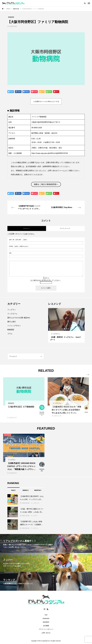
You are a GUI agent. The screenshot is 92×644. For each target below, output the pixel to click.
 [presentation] (88, 375)
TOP (46, 615)
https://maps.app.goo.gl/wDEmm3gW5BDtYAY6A (50, 153)
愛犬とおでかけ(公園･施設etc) (19, 318)
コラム (10, 334)
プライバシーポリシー (46, 629)
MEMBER (46, 622)
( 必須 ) (18, 240)
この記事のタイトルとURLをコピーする (46, 101)
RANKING (46, 619)
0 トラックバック (65, 228)
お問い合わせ (46, 633)
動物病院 (11, 330)
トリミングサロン (14, 326)
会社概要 (46, 626)
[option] (66, 325)
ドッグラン (12, 310)
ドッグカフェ (12, 314)
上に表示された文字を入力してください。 (46, 280)
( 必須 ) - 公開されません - (19, 246)
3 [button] (68, 329)
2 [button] (67, 329)
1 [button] (65, 329)
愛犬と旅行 (12, 322)
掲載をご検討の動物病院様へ (46, 184)
